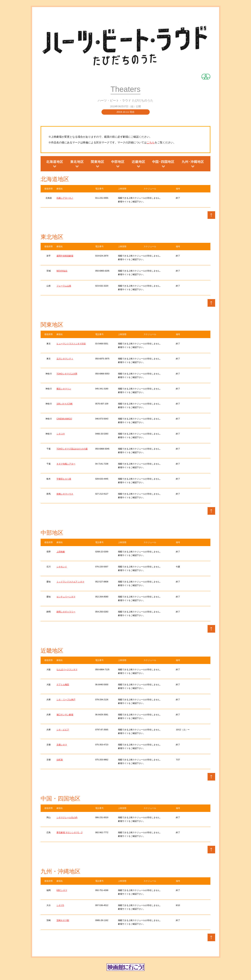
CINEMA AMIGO (64, 419)
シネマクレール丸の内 (67, 817)
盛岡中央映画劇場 (65, 256)
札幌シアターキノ (65, 198)
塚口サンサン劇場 (65, 715)
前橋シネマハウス (65, 494)
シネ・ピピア (63, 730)
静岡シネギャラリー (66, 612)
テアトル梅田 (63, 685)
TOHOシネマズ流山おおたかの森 (72, 449)
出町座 (60, 760)
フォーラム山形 (64, 286)
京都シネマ (62, 745)
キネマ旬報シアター (66, 464)
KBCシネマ (62, 890)
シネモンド (62, 567)
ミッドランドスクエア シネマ (70, 582)
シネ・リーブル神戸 (66, 700)
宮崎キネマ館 (63, 920)
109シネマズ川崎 (65, 404)
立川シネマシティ (65, 359)
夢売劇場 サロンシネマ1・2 (69, 832)
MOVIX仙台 (62, 271)
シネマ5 (60, 905)
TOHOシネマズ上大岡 (67, 374)
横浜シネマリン (64, 389)
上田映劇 (61, 552)
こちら (151, 142)
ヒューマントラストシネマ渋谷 (71, 344)
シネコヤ (61, 434)
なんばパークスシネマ (67, 669)
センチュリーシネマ (66, 597)
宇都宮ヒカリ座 (64, 479)
